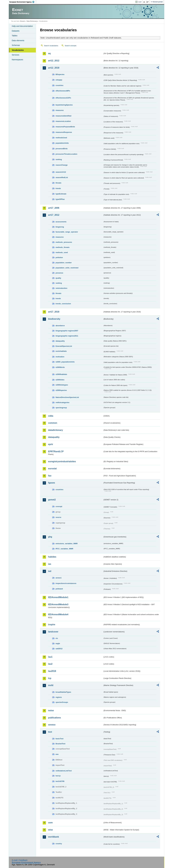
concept (59, 506)
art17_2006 (54, 208)
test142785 (60, 781)
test (50, 732)
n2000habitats (61, 374)
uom (50, 823)
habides (52, 557)
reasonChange (62, 165)
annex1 (59, 578)
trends (58, 188)
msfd (51, 685)
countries (59, 85)
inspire (52, 624)
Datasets (16, 31)
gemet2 (52, 500)
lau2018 (52, 671)
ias (50, 564)
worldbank (54, 837)
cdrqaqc (59, 80)
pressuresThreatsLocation (66, 154)
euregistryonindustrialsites (62, 461)
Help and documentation (22, 26)
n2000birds (60, 367)
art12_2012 (54, 61)
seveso (52, 725)
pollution (59, 257)
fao (50, 476)
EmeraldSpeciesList (64, 346)
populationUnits (62, 143)
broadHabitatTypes (63, 692)
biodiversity (54, 319)
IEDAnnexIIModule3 (58, 604)
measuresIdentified (63, 116)
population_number (64, 263)
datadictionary (55, 430)
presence (59, 273)
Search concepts (71, 46)
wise (50, 830)
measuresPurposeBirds (65, 127)
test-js (58, 776)
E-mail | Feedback (20, 860)
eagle (58, 643)
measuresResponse (64, 132)
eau (57, 754)
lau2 (50, 664)
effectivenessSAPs (63, 98)
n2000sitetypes (62, 385)
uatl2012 (59, 649)
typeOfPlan (60, 199)
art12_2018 (54, 68)
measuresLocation (63, 121)
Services (15, 55)
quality (58, 278)
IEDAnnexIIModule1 (58, 597)
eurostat (52, 469)
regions (59, 697)
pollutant (59, 589)
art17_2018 (54, 312)
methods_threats (63, 247)
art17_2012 (54, 215)
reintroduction (61, 288)
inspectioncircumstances (66, 583)
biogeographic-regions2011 (67, 336)
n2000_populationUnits (65, 362)
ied (50, 571)
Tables (15, 36)
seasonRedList (62, 177)
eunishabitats (61, 351)
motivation (60, 357)
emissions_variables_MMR (67, 544)
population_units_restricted (67, 268)
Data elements (18, 40)
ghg (50, 537)
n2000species (61, 390)
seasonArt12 (61, 172)
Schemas (16, 45)
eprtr (51, 444)
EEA (23, 2)
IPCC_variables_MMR (64, 549)
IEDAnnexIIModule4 (58, 614)
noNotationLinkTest (64, 771)
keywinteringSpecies (64, 105)
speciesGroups (62, 702)
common (53, 423)
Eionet (22, 21)
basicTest (59, 739)
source (58, 517)
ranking (59, 159)
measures (60, 110)
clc (57, 638)
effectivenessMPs (63, 91)
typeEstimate (61, 194)
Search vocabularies (51, 46)
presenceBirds (62, 149)
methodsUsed (61, 138)
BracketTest (60, 744)
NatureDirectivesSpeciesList (67, 397)
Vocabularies (18, 50)
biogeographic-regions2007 (67, 331)
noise (51, 710)
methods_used (62, 252)
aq (49, 53)
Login (140, 2)
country (59, 844)
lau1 (50, 657)
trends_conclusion (63, 304)
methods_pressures (64, 242)
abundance (60, 326)
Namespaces (17, 60)
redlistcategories (62, 402)
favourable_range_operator (67, 232)
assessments (61, 222)
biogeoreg (60, 227)
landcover (53, 632)
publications (54, 718)
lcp (50, 678)
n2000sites (60, 380)
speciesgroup (61, 408)
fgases (52, 483)
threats (58, 183)
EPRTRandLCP (56, 451)
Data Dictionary (32, 21)
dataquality (60, 341)
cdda (51, 416)
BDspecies (60, 74)
